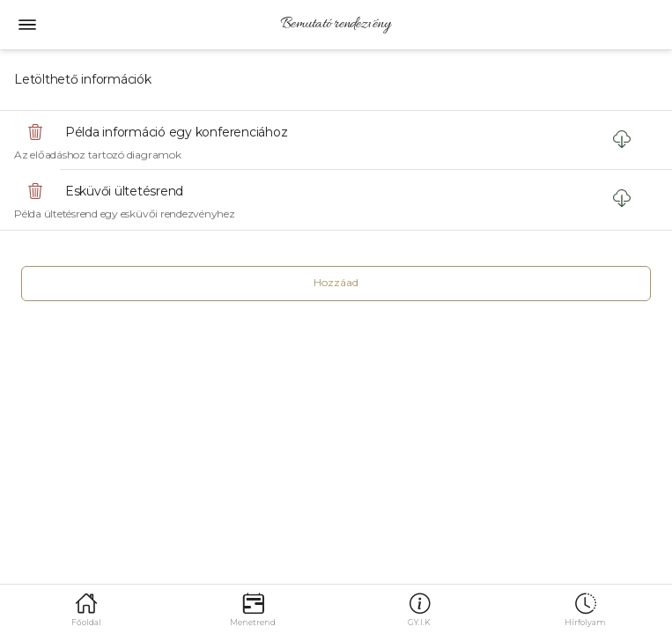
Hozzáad (336, 282)
